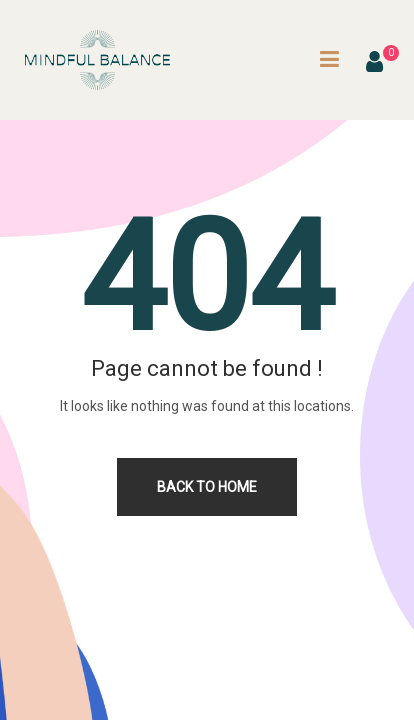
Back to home (207, 487)
